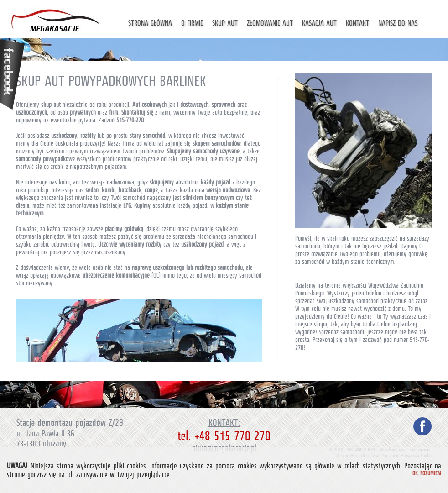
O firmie (192, 23)
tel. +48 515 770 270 (224, 436)
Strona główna (150, 23)
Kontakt (357, 23)
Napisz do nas (398, 23)
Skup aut (225, 23)
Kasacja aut (319, 23)
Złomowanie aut (270, 23)
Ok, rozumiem (427, 473)
